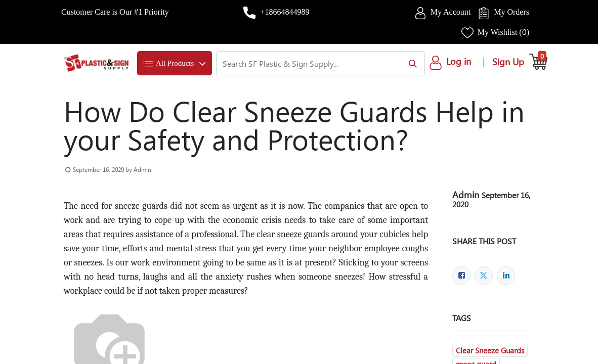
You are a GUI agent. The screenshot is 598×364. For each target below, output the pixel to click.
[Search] (411, 64)
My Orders (511, 12)
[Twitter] (484, 276)
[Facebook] (461, 276)
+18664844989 (285, 12)
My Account (451, 12)
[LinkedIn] (506, 276)
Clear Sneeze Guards (490, 350)
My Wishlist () (503, 32)
